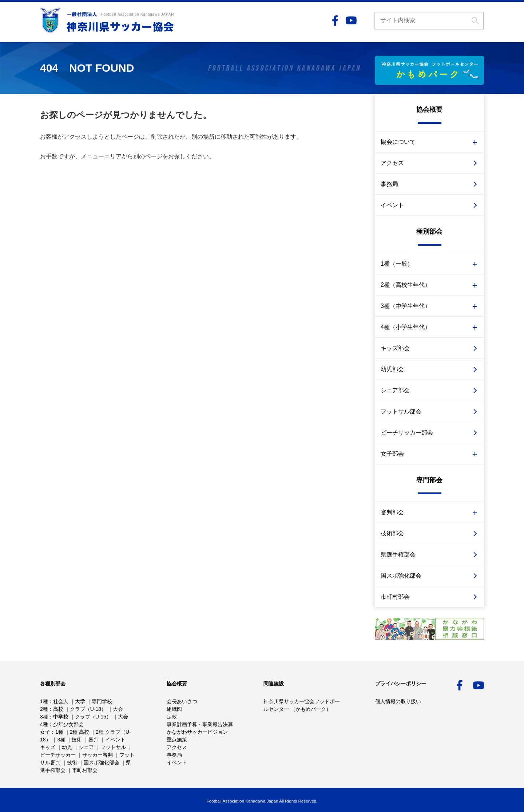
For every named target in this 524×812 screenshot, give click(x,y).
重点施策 (177, 740)
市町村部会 (395, 597)
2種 (44, 709)
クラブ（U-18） (88, 709)
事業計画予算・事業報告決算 (200, 724)
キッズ (48, 747)
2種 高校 (80, 732)
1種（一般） (397, 264)
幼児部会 (392, 369)
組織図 (174, 709)
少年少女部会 (68, 724)
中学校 (61, 717)
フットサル (113, 747)
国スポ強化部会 (401, 576)
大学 (80, 701)
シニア (86, 747)
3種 (44, 717)
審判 (94, 740)
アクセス (392, 163)
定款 (172, 717)
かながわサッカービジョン (197, 732)
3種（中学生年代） (406, 306)
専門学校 (102, 701)
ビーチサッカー (58, 755)
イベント (392, 205)
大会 (118, 709)
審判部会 (392, 512)
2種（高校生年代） (406, 285)
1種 (44, 701)
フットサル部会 (401, 411)
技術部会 (392, 533)
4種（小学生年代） (406, 327)
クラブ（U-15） (93, 717)
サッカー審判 (98, 755)
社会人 (61, 701)
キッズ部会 (395, 348)
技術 (77, 740)
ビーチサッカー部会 (407, 433)
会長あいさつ (182, 701)
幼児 (67, 747)
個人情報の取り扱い (398, 701)
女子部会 (392, 454)
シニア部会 (395, 390)
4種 (44, 724)
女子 (45, 732)
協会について (398, 142)
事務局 (389, 184)
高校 (58, 709)
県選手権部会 (398, 554)
